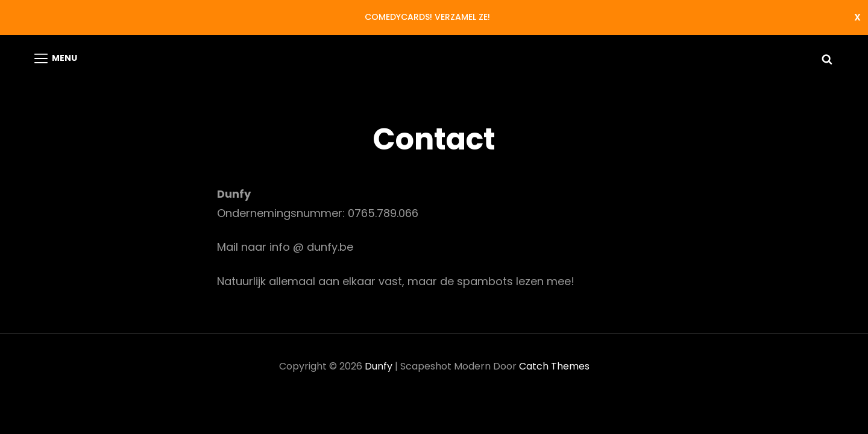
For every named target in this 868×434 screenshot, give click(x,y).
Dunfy (379, 366)
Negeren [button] (857, 17)
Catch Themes (554, 366)
